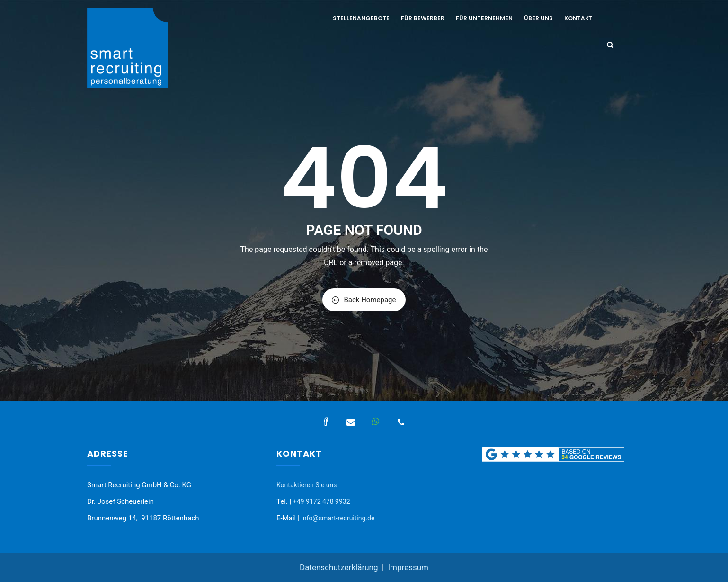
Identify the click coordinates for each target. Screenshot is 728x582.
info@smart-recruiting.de (338, 518)
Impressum (408, 567)
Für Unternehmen (484, 18)
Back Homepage (364, 300)
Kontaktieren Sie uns (307, 485)
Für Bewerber (423, 18)
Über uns (538, 18)
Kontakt (578, 18)
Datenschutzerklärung (339, 567)
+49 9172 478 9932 (322, 501)
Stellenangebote (361, 18)
